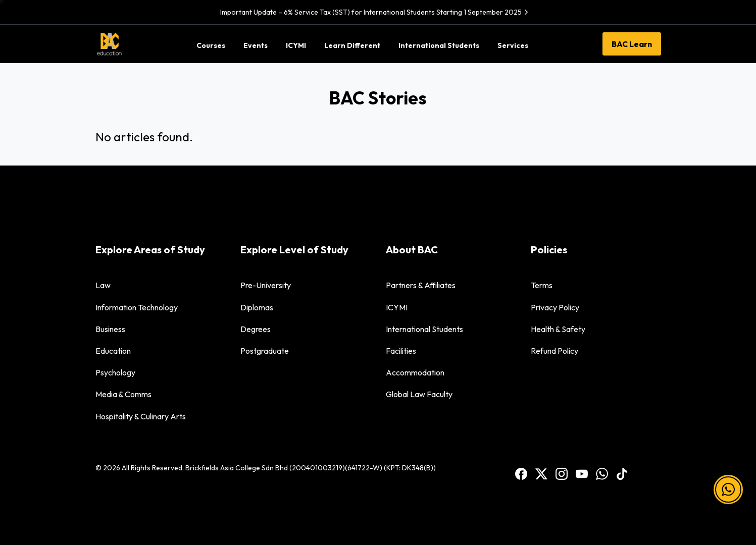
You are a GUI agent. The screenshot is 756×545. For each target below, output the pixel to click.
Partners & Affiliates (421, 285)
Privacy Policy (555, 307)
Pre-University (266, 285)
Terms (542, 285)
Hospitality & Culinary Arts (141, 416)
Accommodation (415, 372)
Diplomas (257, 307)
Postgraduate (265, 351)
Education (113, 351)
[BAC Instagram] (562, 473)
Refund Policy (555, 351)
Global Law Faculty (419, 394)
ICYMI (397, 307)
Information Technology (137, 307)
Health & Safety (558, 329)
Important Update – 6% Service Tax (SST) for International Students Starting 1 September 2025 (375, 12)
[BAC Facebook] (521, 473)
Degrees (256, 329)
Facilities (401, 351)
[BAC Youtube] (582, 473)
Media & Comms (123, 394)
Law (103, 285)
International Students (424, 329)
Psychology (115, 372)
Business (110, 329)
